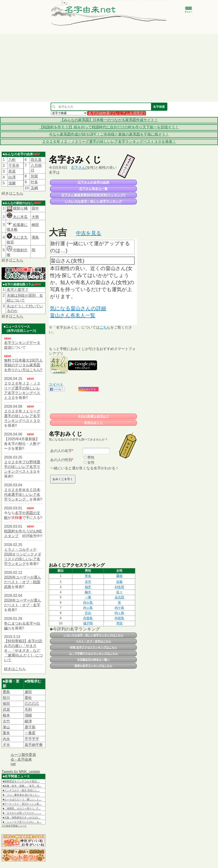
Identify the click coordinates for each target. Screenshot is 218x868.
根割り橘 (20, 208)
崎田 (35, 225)
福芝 (88, 587)
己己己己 (32, 704)
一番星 (30, 733)
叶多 (34, 182)
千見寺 (14, 166)
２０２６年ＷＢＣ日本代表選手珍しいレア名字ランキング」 (22, 495)
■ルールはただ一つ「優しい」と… (22, 799)
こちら (18, 193)
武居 (6, 709)
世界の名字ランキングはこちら (93, 666)
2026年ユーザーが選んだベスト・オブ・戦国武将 (23, 582)
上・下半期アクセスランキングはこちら (93, 654)
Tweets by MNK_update (21, 772)
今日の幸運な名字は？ (93, 416)
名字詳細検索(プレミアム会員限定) (117, 113)
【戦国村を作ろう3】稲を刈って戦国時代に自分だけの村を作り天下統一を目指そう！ (109, 127)
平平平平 (32, 739)
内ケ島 (88, 602)
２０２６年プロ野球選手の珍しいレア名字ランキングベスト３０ (22, 467)
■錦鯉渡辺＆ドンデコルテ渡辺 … (21, 781)
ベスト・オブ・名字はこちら (93, 641)
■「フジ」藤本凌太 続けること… (21, 795)
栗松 (28, 698)
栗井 (6, 733)
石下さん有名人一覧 (93, 189)
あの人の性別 (61, 460)
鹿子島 (30, 727)
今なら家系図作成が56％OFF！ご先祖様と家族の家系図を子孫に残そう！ (109, 134)
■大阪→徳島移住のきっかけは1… (22, 817)
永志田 (119, 597)
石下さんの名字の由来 (93, 182)
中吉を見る (89, 233)
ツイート (56, 384)
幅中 (88, 592)
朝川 (6, 698)
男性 (91, 458)
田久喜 (36, 160)
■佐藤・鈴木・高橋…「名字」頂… (22, 786)
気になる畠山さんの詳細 (78, 308)
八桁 (12, 160)
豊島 (6, 692)
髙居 (12, 171)
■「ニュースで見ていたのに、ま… (22, 822)
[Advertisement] (109, 68)
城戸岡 (88, 623)
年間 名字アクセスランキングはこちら (93, 647)
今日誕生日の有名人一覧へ (93, 660)
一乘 (88, 597)
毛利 (28, 709)
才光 (6, 745)
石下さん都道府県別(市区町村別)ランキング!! (94, 195)
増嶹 (28, 715)
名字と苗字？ (18, 290)
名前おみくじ (93, 423)
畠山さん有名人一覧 (73, 315)
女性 (91, 462)
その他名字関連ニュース (14, 826)
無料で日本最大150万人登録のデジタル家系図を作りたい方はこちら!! (23, 365)
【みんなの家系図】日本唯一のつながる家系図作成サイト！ (109, 120)
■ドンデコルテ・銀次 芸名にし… (21, 790)
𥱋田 (119, 576)
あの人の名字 (61, 451)
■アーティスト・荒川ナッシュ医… (22, 804)
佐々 (119, 592)
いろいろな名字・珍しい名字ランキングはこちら (93, 635)
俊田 (6, 704)
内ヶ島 (88, 608)
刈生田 (119, 587)
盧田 (28, 692)
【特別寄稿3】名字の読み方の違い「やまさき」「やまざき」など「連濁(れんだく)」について (23, 650)
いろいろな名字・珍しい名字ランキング (93, 201)
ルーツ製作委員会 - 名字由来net (23, 759)
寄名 (88, 576)
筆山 (6, 727)
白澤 (12, 177)
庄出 (88, 613)
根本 (6, 715)
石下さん (78, 168)
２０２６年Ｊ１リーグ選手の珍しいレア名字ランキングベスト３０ (22, 416)
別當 (34, 176)
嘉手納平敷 (34, 745)
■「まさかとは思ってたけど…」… (22, 813)
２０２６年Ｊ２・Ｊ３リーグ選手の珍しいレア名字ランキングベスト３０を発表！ (109, 142)
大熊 (35, 217)
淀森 (119, 582)
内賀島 (88, 618)
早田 (119, 623)
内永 (6, 739)
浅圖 (12, 183)
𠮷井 (88, 582)
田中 (35, 208)
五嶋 (34, 188)
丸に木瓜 (17, 217)
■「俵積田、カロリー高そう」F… (22, 808)
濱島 (35, 237)
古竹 (6, 721)
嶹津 (28, 721)
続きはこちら (15, 669)
